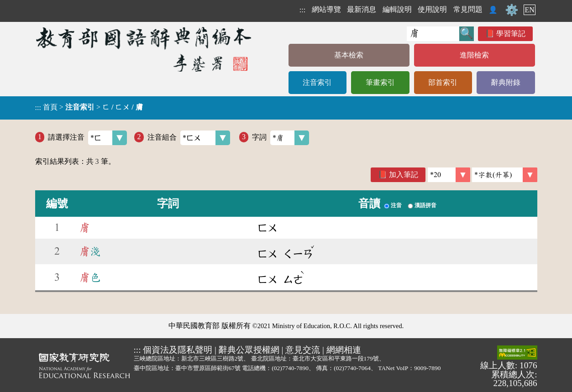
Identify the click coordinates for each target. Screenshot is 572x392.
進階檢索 (474, 55)
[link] (505, 175)
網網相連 (344, 350)
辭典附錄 (506, 82)
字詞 (281, 138)
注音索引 (317, 82)
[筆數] (449, 175)
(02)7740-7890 (290, 368)
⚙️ (512, 10)
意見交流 (303, 350)
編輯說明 (397, 9)
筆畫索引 (380, 82)
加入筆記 (404, 175)
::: (302, 10)
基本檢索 (349, 55)
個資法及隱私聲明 (178, 350)
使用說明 (432, 9)
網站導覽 (326, 9)
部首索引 (443, 82)
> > (89, 107)
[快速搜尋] (433, 34)
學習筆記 (511, 34)
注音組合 (189, 138)
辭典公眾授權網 (249, 350)
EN (529, 10)
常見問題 (468, 9)
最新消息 (362, 9)
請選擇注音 (87, 138)
